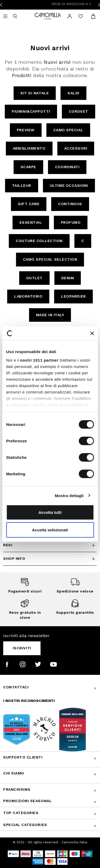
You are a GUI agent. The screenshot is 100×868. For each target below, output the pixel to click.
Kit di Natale (35, 93)
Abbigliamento (29, 148)
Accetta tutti (50, 512)
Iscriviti (22, 648)
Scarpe (28, 167)
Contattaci (16, 687)
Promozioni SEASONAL (27, 801)
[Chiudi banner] (92, 333)
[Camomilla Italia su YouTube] (53, 664)
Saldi (73, 93)
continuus (70, 204)
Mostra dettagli (69, 495)
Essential (31, 222)
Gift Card (29, 204)
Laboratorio (28, 296)
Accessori (76, 148)
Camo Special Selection (50, 259)
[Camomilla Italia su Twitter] (38, 664)
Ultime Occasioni (69, 185)
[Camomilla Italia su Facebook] (7, 664)
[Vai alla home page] (48, 16)
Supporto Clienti (23, 757)
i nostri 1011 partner (38, 360)
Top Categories (21, 813)
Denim (68, 278)
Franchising (17, 789)
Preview (26, 130)
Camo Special (68, 130)
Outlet (34, 278)
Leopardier (73, 296)
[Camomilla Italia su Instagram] (23, 664)
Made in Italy (50, 315)
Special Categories (25, 825)
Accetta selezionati (50, 530)
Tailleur (22, 185)
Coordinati (67, 167)
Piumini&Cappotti (31, 111)
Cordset (79, 111)
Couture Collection (39, 241)
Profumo (71, 222)
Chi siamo (14, 773)
